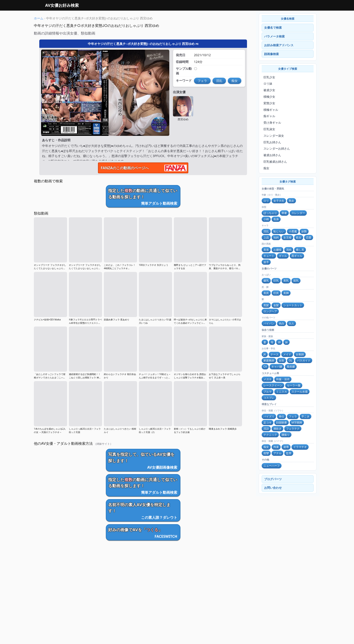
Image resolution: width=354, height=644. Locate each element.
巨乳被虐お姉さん (275, 162)
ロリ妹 (268, 83)
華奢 (284, 213)
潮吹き (277, 429)
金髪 (276, 305)
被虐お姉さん (272, 155)
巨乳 (276, 281)
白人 (291, 323)
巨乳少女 (269, 77)
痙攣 (266, 453)
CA (265, 367)
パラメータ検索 (274, 36)
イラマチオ (300, 447)
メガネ (268, 379)
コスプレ (269, 398)
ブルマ (268, 392)
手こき (305, 416)
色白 (282, 323)
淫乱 (266, 231)
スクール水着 (300, 392)
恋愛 (309, 237)
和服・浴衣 (283, 379)
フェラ (293, 416)
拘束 (276, 447)
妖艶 (304, 231)
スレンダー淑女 (274, 136)
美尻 (266, 293)
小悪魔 (293, 231)
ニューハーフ (272, 466)
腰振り (286, 435)
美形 (266, 250)
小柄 (266, 219)
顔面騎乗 (282, 423)
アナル (277, 453)
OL (291, 360)
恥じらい (279, 231)
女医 (282, 360)
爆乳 (266, 281)
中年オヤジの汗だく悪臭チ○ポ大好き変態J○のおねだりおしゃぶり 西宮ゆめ (143, 44)
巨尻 (276, 293)
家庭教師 (269, 360)
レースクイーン (273, 385)
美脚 (286, 293)
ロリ (266, 201)
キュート (269, 256)
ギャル (283, 256)
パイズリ (269, 416)
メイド (287, 354)
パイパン (269, 323)
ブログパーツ (273, 479)
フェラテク (293, 429)
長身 (276, 219)
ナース (275, 354)
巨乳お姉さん (272, 142)
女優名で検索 (273, 28)
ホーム (39, 18)
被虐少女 (269, 90)
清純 (289, 250)
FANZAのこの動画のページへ (125, 168)
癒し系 (300, 250)
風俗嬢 (291, 367)
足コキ (268, 423)
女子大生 (279, 201)
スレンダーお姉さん (277, 148)
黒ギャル (297, 256)
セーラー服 (294, 385)
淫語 (266, 429)
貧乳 (296, 281)
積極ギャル (271, 110)
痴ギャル (269, 116)
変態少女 (269, 103)
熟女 (291, 201)
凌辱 (286, 447)
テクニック (270, 435)
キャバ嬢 (277, 367)
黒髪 (266, 305)
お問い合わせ (273, 488)
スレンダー (298, 213)
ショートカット (293, 305)
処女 (299, 237)
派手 (266, 262)
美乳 (286, 281)
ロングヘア (270, 311)
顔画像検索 (271, 54)
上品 (266, 237)
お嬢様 (277, 250)
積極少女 (269, 97)
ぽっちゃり (270, 213)
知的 (276, 237)
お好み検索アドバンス (279, 45)
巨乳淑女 (269, 129)
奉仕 (282, 416)
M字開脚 (297, 423)
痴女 (266, 168)
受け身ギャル (272, 123)
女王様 (287, 237)
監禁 (289, 453)
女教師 (300, 354)
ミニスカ (282, 392)
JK (265, 354)
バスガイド (304, 360)
